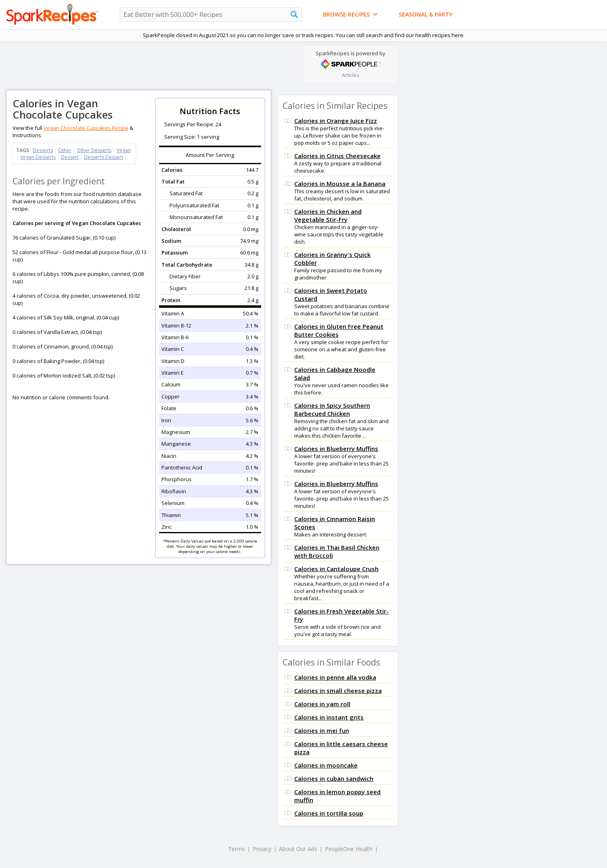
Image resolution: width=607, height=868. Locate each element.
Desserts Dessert (104, 157)
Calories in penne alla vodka (335, 677)
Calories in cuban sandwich (334, 778)
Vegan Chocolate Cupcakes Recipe (86, 128)
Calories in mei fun (322, 730)
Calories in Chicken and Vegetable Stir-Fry (328, 215)
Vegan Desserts (38, 157)
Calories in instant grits (329, 717)
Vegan (124, 150)
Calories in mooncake (326, 765)
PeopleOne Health (349, 849)
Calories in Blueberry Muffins (336, 449)
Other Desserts (94, 150)
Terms (237, 849)
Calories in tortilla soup (329, 813)
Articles (351, 75)
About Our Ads (298, 849)
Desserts (43, 150)
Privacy (262, 849)
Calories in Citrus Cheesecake (337, 156)
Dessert (70, 157)
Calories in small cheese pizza (338, 691)
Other (65, 150)
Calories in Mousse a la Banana (340, 184)
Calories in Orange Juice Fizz (336, 121)
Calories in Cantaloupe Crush (336, 569)
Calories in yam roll (322, 704)
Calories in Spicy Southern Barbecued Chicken (332, 409)
